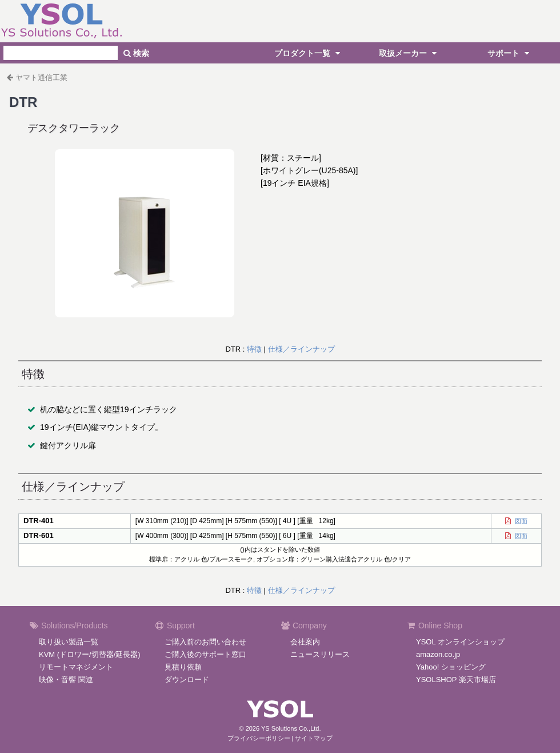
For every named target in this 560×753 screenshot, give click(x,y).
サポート (510, 53)
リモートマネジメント (76, 667)
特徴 (254, 349)
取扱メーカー (409, 53)
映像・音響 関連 (66, 680)
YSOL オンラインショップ (460, 642)
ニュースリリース (320, 654)
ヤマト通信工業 (41, 77)
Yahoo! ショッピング (451, 667)
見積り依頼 (183, 667)
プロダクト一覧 (309, 53)
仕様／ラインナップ (301, 349)
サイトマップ (314, 738)
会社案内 (305, 642)
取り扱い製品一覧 (69, 642)
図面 (520, 521)
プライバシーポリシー (259, 738)
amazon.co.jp (438, 654)
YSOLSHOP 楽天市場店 (456, 680)
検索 (136, 53)
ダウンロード (187, 680)
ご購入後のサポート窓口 (205, 654)
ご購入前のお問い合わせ (205, 642)
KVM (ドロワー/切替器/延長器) (90, 654)
